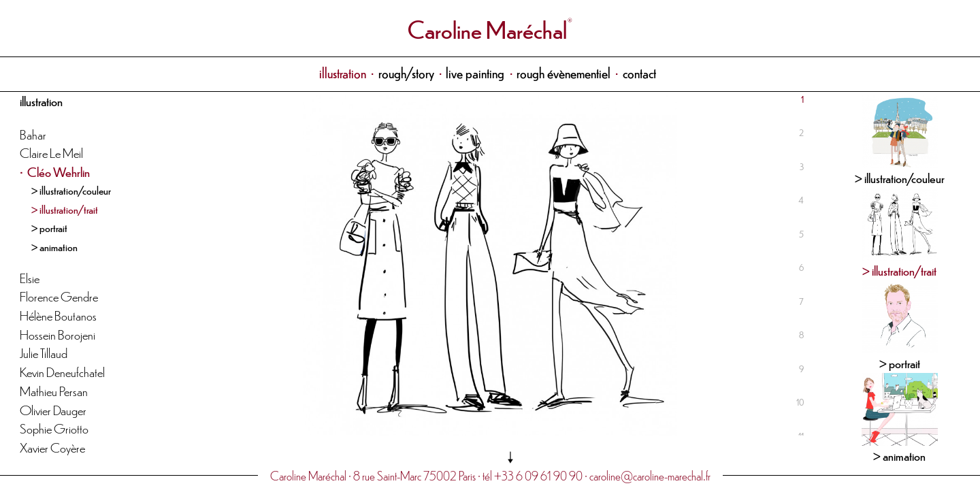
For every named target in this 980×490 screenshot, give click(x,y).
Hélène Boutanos (58, 315)
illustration (343, 72)
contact (639, 72)
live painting (475, 72)
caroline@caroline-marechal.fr (650, 475)
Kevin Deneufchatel (62, 371)
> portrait (49, 227)
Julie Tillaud (44, 352)
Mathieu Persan (54, 390)
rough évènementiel (563, 72)
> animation (54, 246)
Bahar (33, 134)
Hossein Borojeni (58, 334)
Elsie (30, 277)
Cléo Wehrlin (59, 171)
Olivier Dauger (53, 409)
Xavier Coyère (52, 447)
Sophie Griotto (54, 428)
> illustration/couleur (71, 190)
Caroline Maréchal (487, 28)
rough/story (406, 72)
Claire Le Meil (51, 152)
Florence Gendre (59, 296)
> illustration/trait (65, 209)
